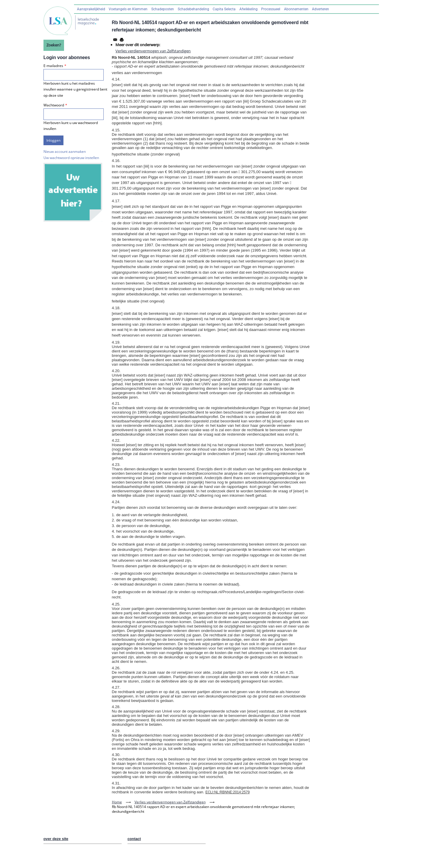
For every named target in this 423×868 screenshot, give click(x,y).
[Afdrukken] (122, 40)
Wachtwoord (54, 105)
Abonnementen (296, 9)
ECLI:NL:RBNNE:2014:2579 (228, 792)
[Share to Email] (115, 40)
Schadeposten (163, 9)
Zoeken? (54, 45)
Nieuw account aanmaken (65, 152)
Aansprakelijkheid (91, 9)
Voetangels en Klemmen (128, 9)
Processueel (271, 9)
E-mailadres (53, 66)
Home (117, 802)
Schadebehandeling (193, 9)
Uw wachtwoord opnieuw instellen (71, 158)
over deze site (56, 839)
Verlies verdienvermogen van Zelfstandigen (153, 51)
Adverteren (320, 9)
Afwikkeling (249, 9)
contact (134, 839)
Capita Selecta (224, 9)
